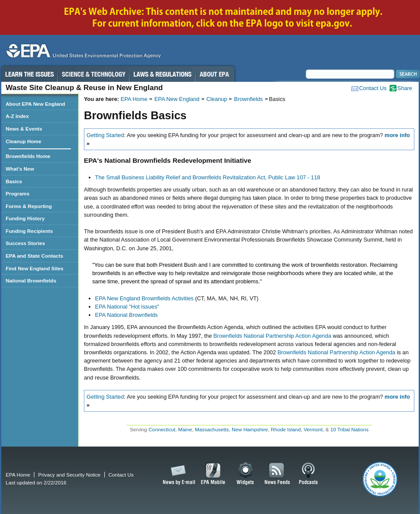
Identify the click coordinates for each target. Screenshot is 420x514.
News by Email (177, 474)
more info (397, 135)
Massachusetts (212, 429)
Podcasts (308, 474)
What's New (20, 169)
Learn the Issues (29, 74)
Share (405, 88)
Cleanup (217, 99)
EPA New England (177, 99)
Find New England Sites (35, 268)
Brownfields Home (28, 156)
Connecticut (162, 429)
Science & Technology (93, 74)
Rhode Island (286, 429)
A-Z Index (17, 116)
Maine (185, 429)
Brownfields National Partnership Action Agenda (272, 336)
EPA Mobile (213, 474)
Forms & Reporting (29, 206)
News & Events (24, 129)
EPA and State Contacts (34, 256)
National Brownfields (31, 281)
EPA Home (134, 99)
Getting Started (105, 135)
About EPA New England (35, 104)
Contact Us (373, 88)
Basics (14, 181)
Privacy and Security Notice (69, 475)
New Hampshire (250, 429)
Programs (18, 193)
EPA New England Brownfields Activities (145, 298)
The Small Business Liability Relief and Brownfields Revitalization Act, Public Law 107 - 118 (208, 177)
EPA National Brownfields (127, 315)
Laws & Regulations (162, 74)
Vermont (313, 429)
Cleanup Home (23, 141)
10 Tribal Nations (350, 429)
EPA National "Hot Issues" (127, 307)
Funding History (25, 218)
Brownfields (248, 99)
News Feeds (277, 474)
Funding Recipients (29, 231)
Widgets (246, 474)
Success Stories (25, 243)
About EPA (215, 74)
